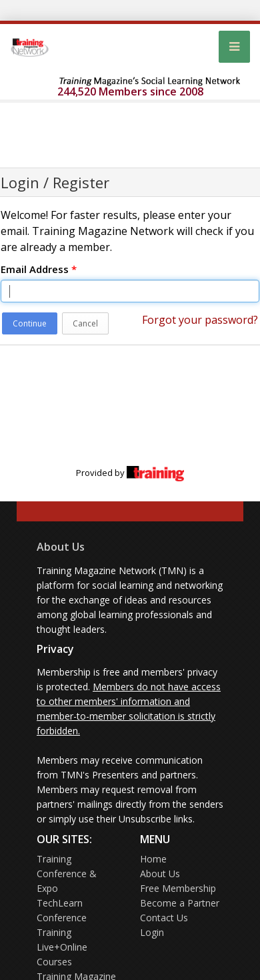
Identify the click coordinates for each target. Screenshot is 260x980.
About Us (61, 547)
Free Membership (178, 888)
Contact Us (164, 918)
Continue (30, 323)
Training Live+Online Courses (62, 947)
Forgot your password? (200, 320)
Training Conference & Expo (67, 874)
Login (152, 932)
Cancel (85, 323)
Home (153, 859)
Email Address (39, 269)
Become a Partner (180, 903)
